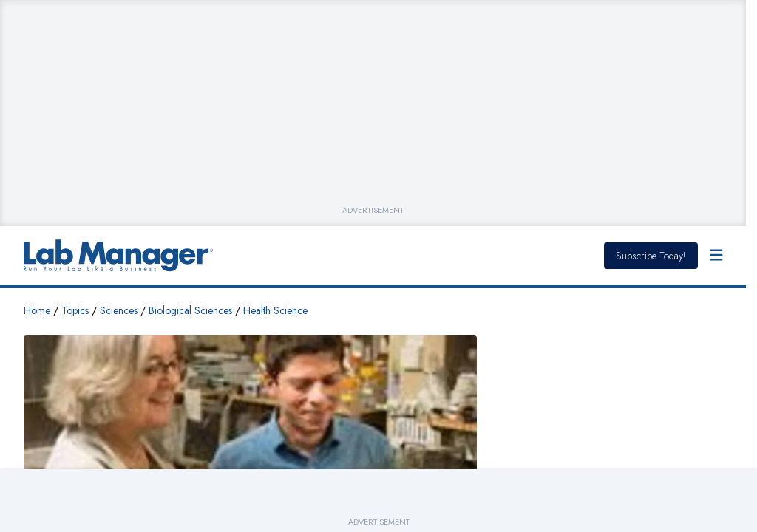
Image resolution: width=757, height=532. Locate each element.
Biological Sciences (190, 310)
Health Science (275, 310)
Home (37, 310)
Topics (75, 310)
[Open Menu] (716, 256)
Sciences (119, 310)
